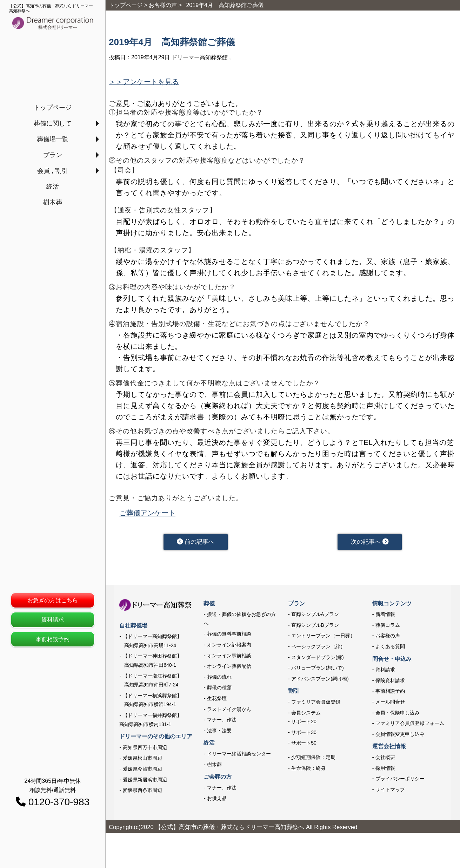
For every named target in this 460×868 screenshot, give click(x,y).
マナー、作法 (222, 722)
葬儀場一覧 (53, 139)
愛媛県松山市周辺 (142, 760)
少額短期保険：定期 (313, 760)
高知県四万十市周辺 (145, 750)
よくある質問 (390, 649)
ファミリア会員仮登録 (316, 704)
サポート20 (304, 724)
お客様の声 (388, 638)
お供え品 (217, 801)
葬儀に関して (53, 123)
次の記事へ (369, 543)
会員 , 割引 (52, 171)
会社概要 (385, 760)
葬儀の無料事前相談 (229, 636)
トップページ (53, 108)
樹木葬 (53, 202)
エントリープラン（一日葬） (323, 638)
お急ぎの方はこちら (53, 600)
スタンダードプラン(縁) (317, 659)
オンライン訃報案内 (229, 647)
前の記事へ (196, 543)
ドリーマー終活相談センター (239, 756)
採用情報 (385, 770)
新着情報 (385, 617)
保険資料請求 (390, 683)
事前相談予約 (53, 639)
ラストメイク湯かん (229, 711)
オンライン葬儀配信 (229, 669)
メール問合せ (390, 704)
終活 (53, 187)
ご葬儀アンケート (147, 513)
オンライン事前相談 (229, 658)
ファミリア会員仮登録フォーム (410, 726)
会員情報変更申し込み (400, 737)
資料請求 (53, 620)
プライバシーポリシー (400, 781)
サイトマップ (390, 792)
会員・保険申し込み (398, 715)
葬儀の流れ (219, 679)
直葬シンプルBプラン (315, 628)
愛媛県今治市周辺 (142, 771)
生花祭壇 (217, 701)
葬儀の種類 (219, 690)
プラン (53, 155)
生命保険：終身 (308, 770)
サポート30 (304, 735)
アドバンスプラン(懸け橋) (320, 681)
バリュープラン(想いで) (317, 670)
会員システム (306, 715)
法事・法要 (219, 733)
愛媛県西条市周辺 (142, 793)
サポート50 (304, 745)
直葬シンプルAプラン (315, 617)
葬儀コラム (388, 628)
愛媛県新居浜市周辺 (145, 782)
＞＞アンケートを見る (144, 82)
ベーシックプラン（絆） (318, 649)
